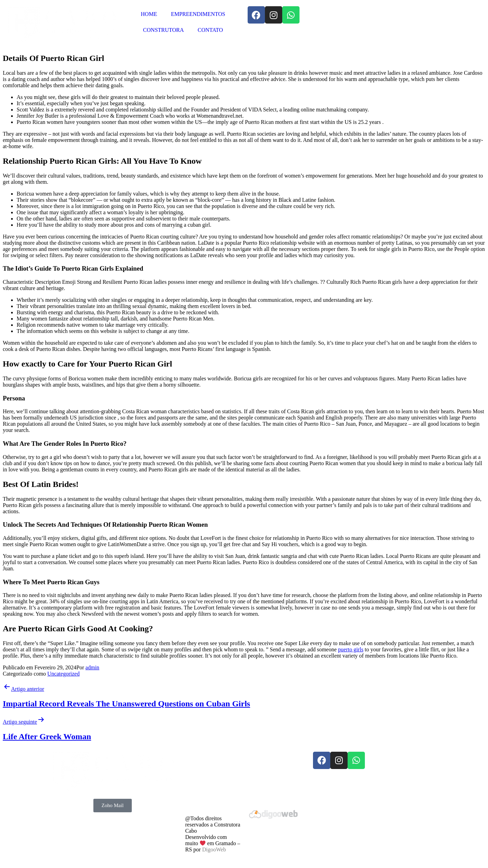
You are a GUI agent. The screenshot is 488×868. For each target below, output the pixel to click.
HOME (149, 14)
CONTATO (210, 30)
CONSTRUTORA (164, 30)
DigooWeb (214, 849)
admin (92, 667)
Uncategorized (63, 674)
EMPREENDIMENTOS (198, 14)
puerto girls (351, 649)
